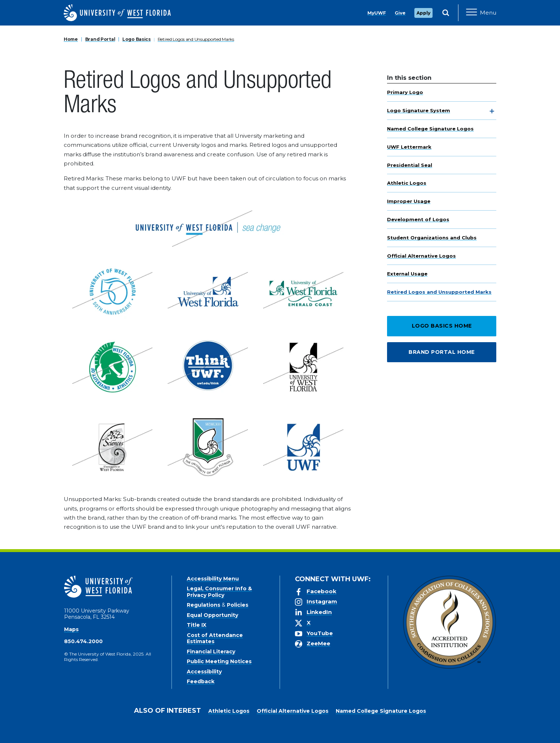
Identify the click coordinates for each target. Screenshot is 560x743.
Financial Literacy (211, 652)
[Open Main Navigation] (481, 13)
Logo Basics (137, 39)
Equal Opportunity (212, 615)
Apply (423, 13)
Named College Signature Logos (430, 129)
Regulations (204, 605)
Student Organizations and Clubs (432, 238)
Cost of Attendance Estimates (215, 638)
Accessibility (204, 672)
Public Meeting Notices (219, 661)
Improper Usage (409, 201)
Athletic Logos (407, 183)
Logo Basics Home (442, 326)
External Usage (407, 274)
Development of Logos (418, 219)
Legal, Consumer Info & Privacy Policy (219, 592)
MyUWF (377, 13)
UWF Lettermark (409, 147)
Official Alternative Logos (421, 256)
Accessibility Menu (213, 579)
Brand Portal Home (442, 352)
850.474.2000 (83, 641)
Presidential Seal (410, 165)
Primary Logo (405, 92)
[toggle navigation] (492, 111)
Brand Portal (100, 39)
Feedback (201, 681)
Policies (238, 605)
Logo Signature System (419, 110)
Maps (71, 629)
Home (71, 39)
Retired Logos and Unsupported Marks (196, 39)
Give (400, 13)
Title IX (197, 625)
